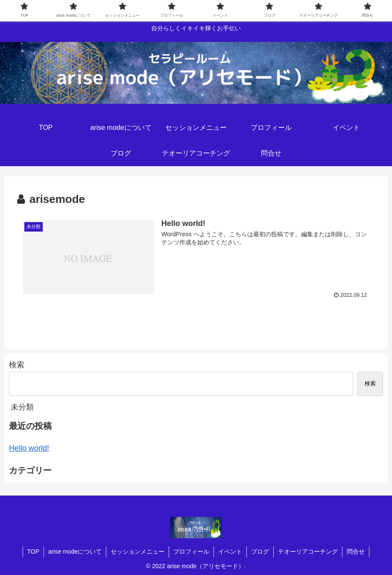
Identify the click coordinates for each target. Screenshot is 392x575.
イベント (230, 552)
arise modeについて (75, 552)
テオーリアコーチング (308, 552)
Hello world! (29, 448)
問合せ (356, 552)
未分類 (22, 407)
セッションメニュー (137, 552)
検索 (17, 365)
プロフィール (191, 552)
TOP (34, 552)
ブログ (260, 552)
